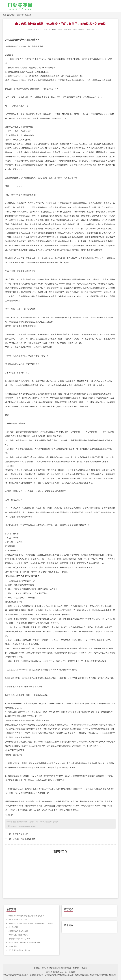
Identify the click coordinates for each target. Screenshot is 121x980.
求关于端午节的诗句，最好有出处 (21, 950)
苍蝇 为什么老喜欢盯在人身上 (19, 939)
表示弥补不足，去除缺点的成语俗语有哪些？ (25, 943)
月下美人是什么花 (20, 834)
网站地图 (84, 968)
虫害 (93, 640)
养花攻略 (68, 968)
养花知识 (37, 968)
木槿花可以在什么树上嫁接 (18, 931)
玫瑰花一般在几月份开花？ (24, 839)
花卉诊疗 (53, 968)
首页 (13, 15)
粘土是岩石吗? (14, 927)
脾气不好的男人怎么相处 (18, 920)
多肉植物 (60, 968)
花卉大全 (45, 968)
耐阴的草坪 (13, 946)
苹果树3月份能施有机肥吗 (18, 935)
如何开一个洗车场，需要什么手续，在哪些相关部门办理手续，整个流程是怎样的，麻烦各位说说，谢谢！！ (33, 923)
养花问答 (20, 15)
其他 (58, 407)
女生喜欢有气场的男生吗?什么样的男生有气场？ (26, 916)
